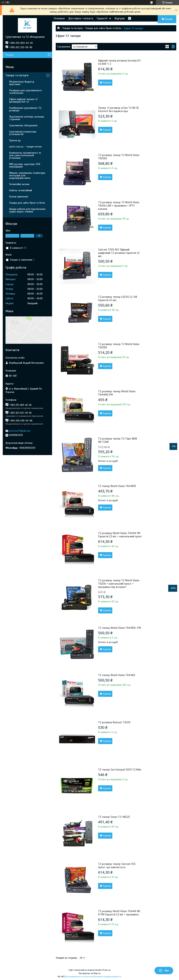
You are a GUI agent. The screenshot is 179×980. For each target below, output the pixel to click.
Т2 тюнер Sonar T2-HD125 (114, 817)
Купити (107, 83)
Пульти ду (15, 140)
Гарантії (102, 18)
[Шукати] (49, 55)
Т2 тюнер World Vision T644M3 (117, 486)
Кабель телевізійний (21, 190)
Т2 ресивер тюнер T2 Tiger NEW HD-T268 (118, 440)
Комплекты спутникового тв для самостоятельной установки (25, 155)
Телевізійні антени (19, 184)
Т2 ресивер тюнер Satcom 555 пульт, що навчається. (117, 866)
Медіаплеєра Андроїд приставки (22, 83)
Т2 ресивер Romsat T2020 (114, 722)
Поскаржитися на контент (79, 977)
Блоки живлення (19, 197)
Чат (164, 971)
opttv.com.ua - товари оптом (25, 147)
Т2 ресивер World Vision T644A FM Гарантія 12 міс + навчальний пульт (120, 535)
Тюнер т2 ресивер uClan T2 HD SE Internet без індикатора (118, 109)
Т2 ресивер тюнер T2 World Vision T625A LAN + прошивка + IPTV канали (119, 206)
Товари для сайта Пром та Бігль (103, 28)
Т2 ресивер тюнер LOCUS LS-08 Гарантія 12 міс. (118, 299)
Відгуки (120, 18)
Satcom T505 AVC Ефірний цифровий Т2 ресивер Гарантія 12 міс (119, 253)
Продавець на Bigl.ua (90, 973)
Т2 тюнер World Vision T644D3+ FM (119, 628)
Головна (59, 18)
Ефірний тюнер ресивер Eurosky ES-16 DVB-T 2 (120, 62)
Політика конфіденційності (108, 977)
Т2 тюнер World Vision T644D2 (117, 675)
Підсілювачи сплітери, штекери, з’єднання (27, 118)
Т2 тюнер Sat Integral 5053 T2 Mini (120, 770)
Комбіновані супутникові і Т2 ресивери (25, 109)
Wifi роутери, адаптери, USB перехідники (25, 165)
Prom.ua (106, 970)
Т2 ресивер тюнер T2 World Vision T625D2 (119, 157)
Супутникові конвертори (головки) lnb (23, 133)
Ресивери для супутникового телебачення (25, 92)
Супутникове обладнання (23, 125)
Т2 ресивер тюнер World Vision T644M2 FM (117, 393)
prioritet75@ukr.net (20, 431)
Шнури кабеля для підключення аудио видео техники (27, 210)
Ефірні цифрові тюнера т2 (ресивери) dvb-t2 (23, 100)
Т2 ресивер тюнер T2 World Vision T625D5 (119, 346)
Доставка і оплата (81, 18)
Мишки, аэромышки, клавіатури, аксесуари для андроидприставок (27, 175)
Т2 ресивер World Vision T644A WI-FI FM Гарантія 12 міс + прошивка (120, 913)
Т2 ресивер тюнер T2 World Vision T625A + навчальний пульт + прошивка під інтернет (119, 584)
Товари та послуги (72, 28)
